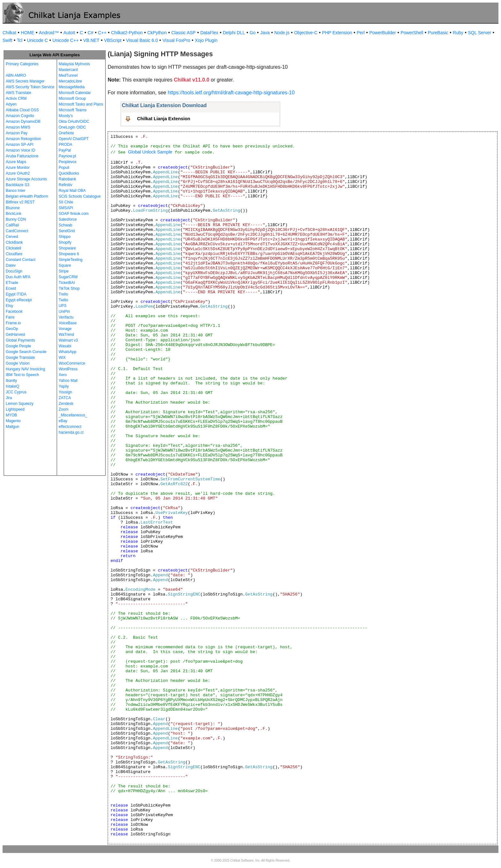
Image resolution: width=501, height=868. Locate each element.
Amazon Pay (17, 133)
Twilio (64, 300)
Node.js (282, 33)
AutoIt (69, 33)
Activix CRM (16, 99)
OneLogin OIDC (72, 127)
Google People (18, 346)
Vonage (65, 329)
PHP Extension (337, 33)
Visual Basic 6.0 (142, 40)
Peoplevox (68, 162)
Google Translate (20, 358)
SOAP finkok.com (74, 214)
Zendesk (66, 404)
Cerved (12, 237)
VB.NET (92, 40)
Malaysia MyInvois (74, 64)
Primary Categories (22, 64)
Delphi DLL (234, 33)
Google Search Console (26, 352)
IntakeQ (12, 386)
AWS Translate (19, 93)
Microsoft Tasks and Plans (81, 104)
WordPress (68, 369)
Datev (11, 265)
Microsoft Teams (73, 110)
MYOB (11, 415)
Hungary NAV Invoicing (25, 369)
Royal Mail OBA (72, 191)
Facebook (14, 312)
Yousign (66, 392)
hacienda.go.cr (71, 432)
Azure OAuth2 (18, 173)
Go (253, 33)
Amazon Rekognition (23, 139)
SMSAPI (66, 208)
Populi (64, 168)
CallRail (12, 225)
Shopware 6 (69, 254)
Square (65, 265)
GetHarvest (15, 335)
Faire (10, 317)
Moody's (66, 116)
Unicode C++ (66, 40)
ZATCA (65, 398)
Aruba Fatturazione (22, 156)
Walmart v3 (68, 340)
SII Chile (66, 202)
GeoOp (12, 329)
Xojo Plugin (206, 40)
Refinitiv (66, 185)
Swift (7, 40)
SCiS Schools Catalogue (80, 196)
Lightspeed (15, 409)
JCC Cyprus (16, 392)
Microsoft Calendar (75, 93)
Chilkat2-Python (127, 33)
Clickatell (13, 248)
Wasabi (65, 346)
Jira (9, 398)
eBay (63, 421)
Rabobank (68, 179)
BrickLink (14, 214)
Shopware (67, 248)
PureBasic (438, 33)
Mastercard (68, 70)
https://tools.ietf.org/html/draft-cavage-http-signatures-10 (231, 93)
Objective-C (306, 33)
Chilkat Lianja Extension (164, 119)
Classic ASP (183, 33)
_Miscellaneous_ (73, 415)
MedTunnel (68, 75)
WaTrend (66, 335)
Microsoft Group (72, 99)
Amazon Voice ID (20, 150)
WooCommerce (72, 363)
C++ (102, 33)
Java (265, 33)
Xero (63, 375)
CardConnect (17, 231)
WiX (62, 358)
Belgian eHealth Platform (27, 196)
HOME (27, 33)
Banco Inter (15, 191)
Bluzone (13, 208)
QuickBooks (69, 173)
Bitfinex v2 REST (20, 202)
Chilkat (9, 33)
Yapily (64, 386)
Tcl (20, 40)
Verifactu (66, 317)
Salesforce (68, 219)
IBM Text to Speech (22, 375)
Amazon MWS (18, 127)
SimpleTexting (71, 260)
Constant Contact (21, 260)
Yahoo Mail (68, 381)
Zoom (64, 409)
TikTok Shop (69, 288)
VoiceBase (68, 323)
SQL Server (480, 33)
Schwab (66, 225)
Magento (13, 421)
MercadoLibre (70, 81)
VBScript (113, 40)
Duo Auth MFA (18, 277)
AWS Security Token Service (30, 87)
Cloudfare (14, 254)
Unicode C (37, 40)
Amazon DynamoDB (23, 122)
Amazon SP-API (20, 145)
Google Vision (18, 363)
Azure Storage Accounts (26, 179)
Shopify (65, 242)
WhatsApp (68, 352)
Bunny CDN (16, 219)
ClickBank (14, 242)
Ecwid (11, 288)
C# (90, 33)
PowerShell (412, 33)
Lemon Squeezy (20, 404)
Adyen (11, 104)
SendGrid (67, 231)
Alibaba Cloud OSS (22, 110)
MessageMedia (72, 87)
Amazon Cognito (20, 116)
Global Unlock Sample (150, 152)
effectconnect (70, 427)
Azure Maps (16, 162)
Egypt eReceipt (19, 300)
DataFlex (209, 33)
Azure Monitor (18, 168)
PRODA (66, 145)
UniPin (64, 312)
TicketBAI (67, 283)
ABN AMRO (16, 75)
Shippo (65, 237)
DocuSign (14, 271)
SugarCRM (68, 277)
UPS (63, 306)
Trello (64, 294)
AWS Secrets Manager (25, 81)
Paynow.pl (68, 156)
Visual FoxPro (176, 40)
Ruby (458, 33)
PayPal (65, 150)
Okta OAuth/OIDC (74, 122)
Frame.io (13, 323)
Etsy (9, 306)
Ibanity (11, 381)
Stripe (64, 271)
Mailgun (12, 427)
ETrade (12, 283)
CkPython (157, 33)
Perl (361, 33)
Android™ (49, 33)
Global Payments (20, 340)
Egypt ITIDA (16, 294)
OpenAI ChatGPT (74, 139)
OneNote (66, 133)
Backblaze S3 (17, 185)
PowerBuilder (383, 33)
